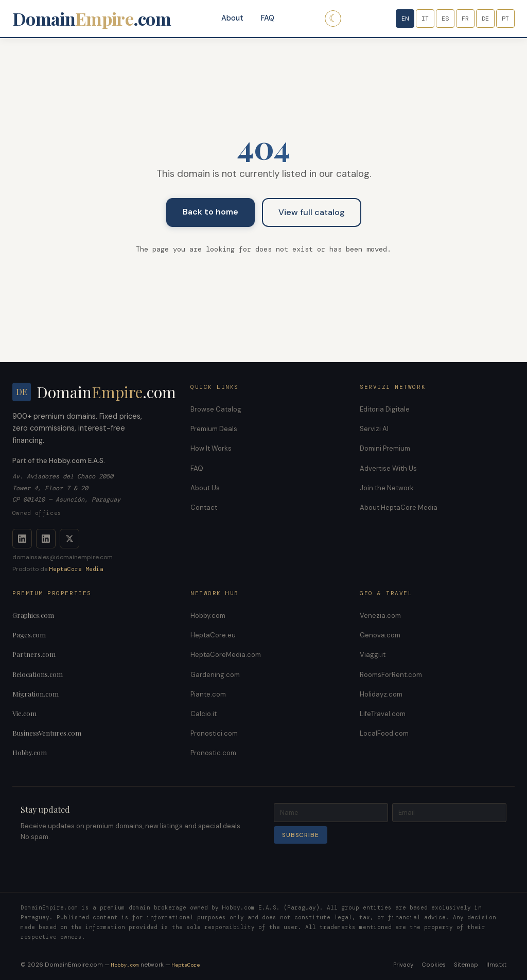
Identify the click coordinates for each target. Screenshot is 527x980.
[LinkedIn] (22, 539)
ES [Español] (445, 19)
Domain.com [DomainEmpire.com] (92, 19)
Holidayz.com (381, 694)
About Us (205, 488)
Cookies (434, 965)
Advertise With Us (388, 468)
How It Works (211, 448)
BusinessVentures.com (47, 733)
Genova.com (380, 635)
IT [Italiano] (425, 19)
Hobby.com (30, 752)
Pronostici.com (214, 733)
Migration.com (36, 694)
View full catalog (312, 212)
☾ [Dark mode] (333, 18)
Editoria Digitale (385, 409)
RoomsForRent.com (391, 675)
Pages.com (29, 635)
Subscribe (301, 835)
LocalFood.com (384, 733)
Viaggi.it (373, 655)
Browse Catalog (216, 409)
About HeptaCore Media (399, 507)
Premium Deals (214, 429)
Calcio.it (204, 714)
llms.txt (496, 965)
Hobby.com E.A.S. (77, 461)
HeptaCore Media (76, 569)
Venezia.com (380, 616)
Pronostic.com (213, 753)
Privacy (403, 965)
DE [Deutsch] (485, 19)
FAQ (268, 18)
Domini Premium (385, 448)
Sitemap (466, 965)
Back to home (210, 212)
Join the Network (387, 488)
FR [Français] (465, 19)
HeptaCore (186, 965)
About (232, 18)
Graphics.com (33, 615)
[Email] (449, 813)
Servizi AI (374, 429)
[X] (69, 539)
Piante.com (208, 694)
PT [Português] (505, 19)
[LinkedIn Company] (46, 539)
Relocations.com (38, 674)
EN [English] (405, 19)
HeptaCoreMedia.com (226, 655)
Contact (204, 507)
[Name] (331, 813)
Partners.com (34, 654)
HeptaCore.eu (213, 635)
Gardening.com (215, 675)
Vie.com (24, 713)
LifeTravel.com (383, 714)
